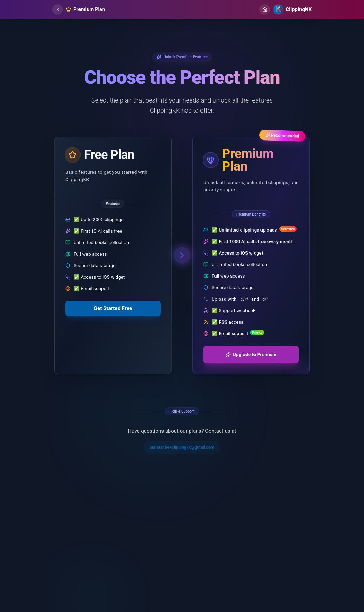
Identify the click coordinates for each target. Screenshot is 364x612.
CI (265, 299)
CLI (245, 299)
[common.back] (58, 9)
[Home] (265, 9)
